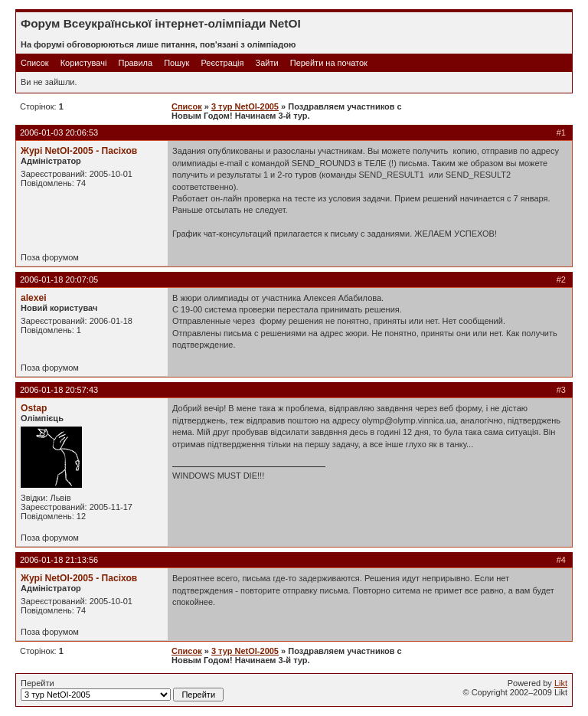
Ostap (34, 408)
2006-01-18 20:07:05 (59, 280)
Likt (561, 683)
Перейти (122, 690)
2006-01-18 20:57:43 (59, 390)
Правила (135, 63)
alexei (34, 298)
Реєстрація (222, 63)
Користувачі (84, 63)
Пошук (176, 63)
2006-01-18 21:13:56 (59, 560)
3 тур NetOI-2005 (245, 106)
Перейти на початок (329, 63)
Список (35, 63)
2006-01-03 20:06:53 (59, 132)
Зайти (267, 63)
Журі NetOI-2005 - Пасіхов (79, 151)
